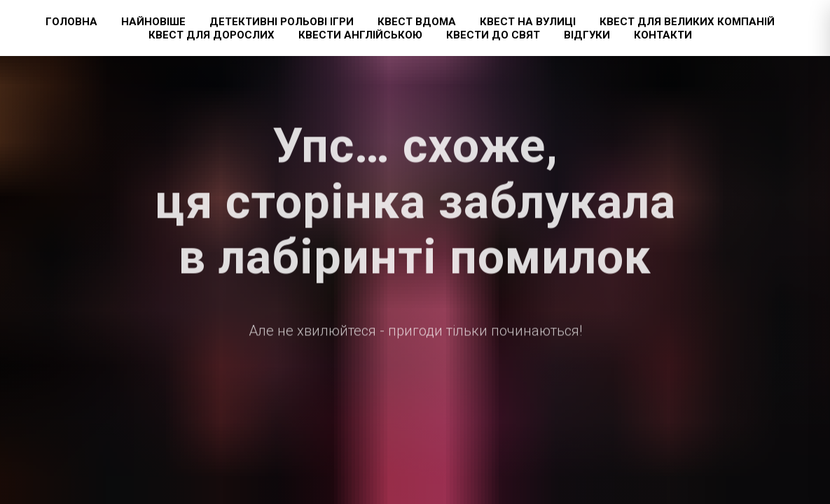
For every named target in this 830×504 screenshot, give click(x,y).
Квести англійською (360, 35)
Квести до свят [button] (493, 35)
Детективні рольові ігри (282, 22)
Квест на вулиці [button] (528, 22)
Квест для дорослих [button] (212, 35)
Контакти (663, 35)
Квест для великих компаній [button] (687, 22)
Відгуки (587, 35)
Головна (71, 22)
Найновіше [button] (153, 22)
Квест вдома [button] (417, 22)
